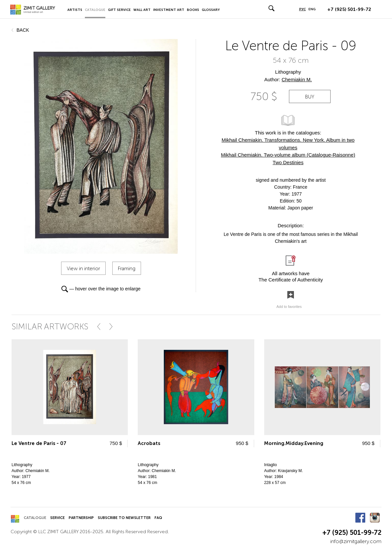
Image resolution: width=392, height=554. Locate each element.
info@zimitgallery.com (356, 541)
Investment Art (169, 10)
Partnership (81, 518)
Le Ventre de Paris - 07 (39, 443)
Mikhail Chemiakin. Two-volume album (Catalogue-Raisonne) (288, 155)
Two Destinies (288, 162)
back (23, 30)
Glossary (211, 10)
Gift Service (119, 10)
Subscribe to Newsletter (124, 518)
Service (57, 518)
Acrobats (149, 443)
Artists (75, 10)
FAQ (158, 518)
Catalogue (95, 10)
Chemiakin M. (297, 79)
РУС (303, 9)
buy (310, 97)
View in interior (83, 269)
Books (193, 10)
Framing (127, 269)
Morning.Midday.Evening (294, 443)
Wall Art (142, 10)
